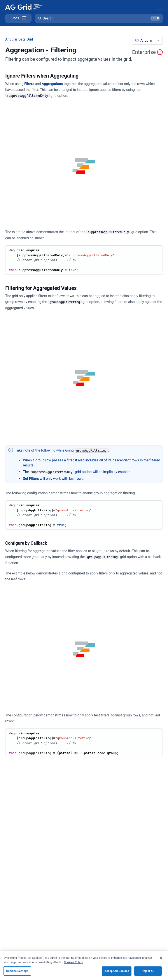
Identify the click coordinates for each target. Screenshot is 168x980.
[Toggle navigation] (160, 7)
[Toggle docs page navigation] (18, 18)
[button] (99, 18)
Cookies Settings (17, 971)
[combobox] (147, 41)
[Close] (161, 958)
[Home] (24, 7)
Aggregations (52, 84)
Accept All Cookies (117, 971)
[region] (84, 966)
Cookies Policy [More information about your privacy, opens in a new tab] (73, 962)
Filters (29, 84)
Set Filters (31, 479)
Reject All (148, 971)
